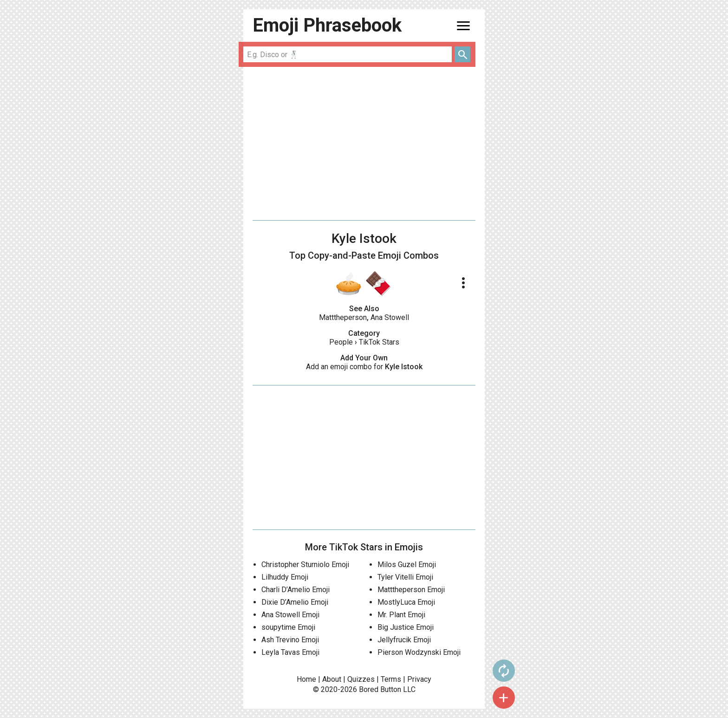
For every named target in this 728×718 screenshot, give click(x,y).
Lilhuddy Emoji (285, 577)
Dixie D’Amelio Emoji (295, 602)
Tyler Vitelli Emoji (405, 577)
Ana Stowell (390, 317)
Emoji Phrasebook (327, 25)
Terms (391, 679)
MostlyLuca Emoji (406, 602)
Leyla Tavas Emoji (290, 652)
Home (306, 679)
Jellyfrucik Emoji (404, 640)
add (504, 698)
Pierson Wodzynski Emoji (419, 652)
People (341, 342)
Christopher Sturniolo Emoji (305, 565)
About (332, 679)
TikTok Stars (379, 342)
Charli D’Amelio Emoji (296, 590)
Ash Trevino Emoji (290, 640)
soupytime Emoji (288, 627)
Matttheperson (343, 317)
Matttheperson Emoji (411, 590)
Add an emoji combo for (364, 367)
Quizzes (361, 679)
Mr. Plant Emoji (401, 615)
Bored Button (380, 689)
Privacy (419, 679)
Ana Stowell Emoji (290, 615)
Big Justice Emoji (406, 627)
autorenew (504, 671)
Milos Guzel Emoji (407, 565)
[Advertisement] (364, 144)
